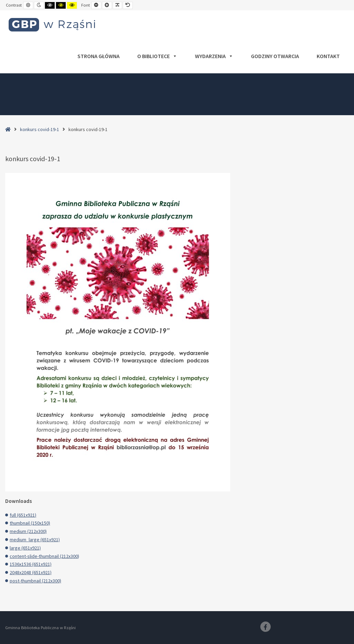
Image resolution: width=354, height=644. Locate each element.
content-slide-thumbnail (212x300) (44, 556)
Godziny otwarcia (275, 56)
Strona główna (99, 56)
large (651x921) (25, 548)
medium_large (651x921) (35, 540)
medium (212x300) (28, 531)
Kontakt (328, 56)
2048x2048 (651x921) (31, 572)
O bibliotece (157, 56)
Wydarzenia (214, 56)
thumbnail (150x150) (30, 523)
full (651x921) (23, 515)
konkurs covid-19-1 (40, 129)
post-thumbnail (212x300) (35, 581)
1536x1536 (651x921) (31, 564)
